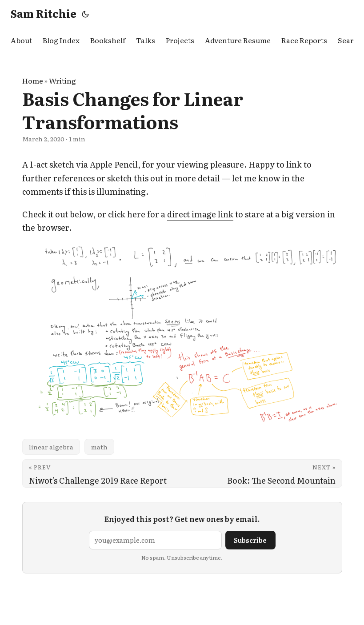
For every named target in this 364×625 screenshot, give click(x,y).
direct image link (200, 214)
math (99, 447)
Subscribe (250, 540)
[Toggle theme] (85, 13)
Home (33, 80)
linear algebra (51, 447)
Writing (62, 80)
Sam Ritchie (44, 13)
